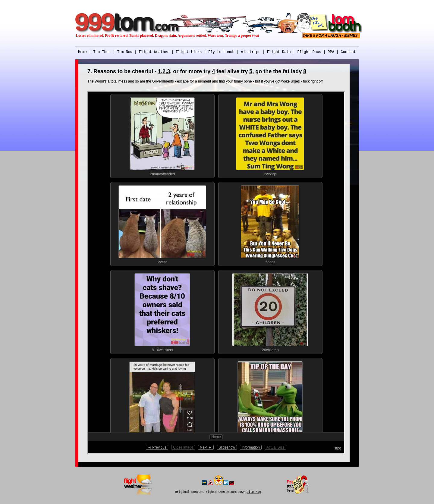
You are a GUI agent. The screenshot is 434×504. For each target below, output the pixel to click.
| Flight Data (276, 52)
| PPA (329, 52)
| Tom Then (99, 52)
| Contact (346, 52)
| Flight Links (187, 52)
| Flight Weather (152, 52)
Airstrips (251, 52)
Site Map (254, 492)
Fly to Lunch (220, 52)
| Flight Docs (306, 52)
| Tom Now (121, 52)
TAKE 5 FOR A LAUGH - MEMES (330, 36)
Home (82, 52)
